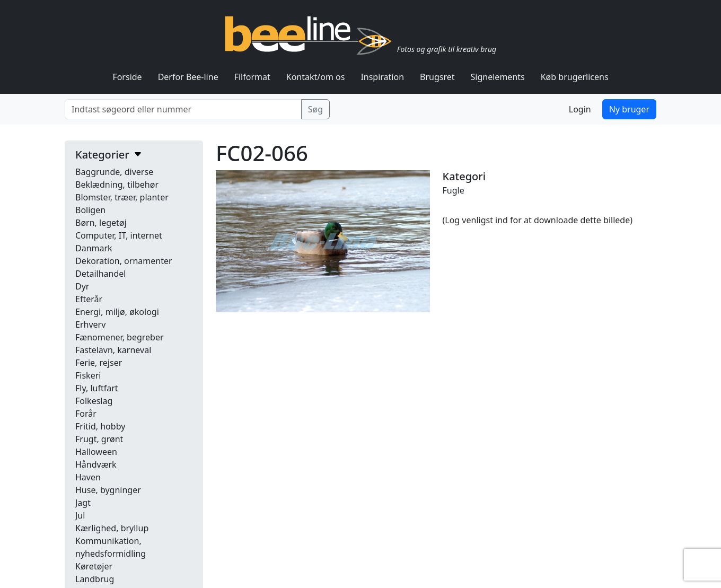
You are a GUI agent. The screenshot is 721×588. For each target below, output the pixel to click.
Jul (80, 515)
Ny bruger (629, 109)
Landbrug (95, 579)
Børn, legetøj (101, 223)
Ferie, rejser (99, 363)
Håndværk (96, 464)
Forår (86, 414)
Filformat (252, 77)
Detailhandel (100, 274)
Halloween (96, 452)
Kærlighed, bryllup (112, 528)
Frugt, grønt (99, 439)
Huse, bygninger (108, 490)
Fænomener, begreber (120, 337)
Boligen (90, 210)
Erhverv (90, 324)
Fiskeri (88, 375)
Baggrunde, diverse (114, 172)
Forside (127, 77)
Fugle (454, 190)
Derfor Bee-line (188, 77)
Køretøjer (94, 566)
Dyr (82, 286)
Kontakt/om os (316, 77)
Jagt (83, 503)
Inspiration (382, 77)
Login (580, 109)
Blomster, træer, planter (122, 197)
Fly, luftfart (97, 388)
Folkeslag (94, 401)
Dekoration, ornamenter (124, 261)
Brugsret (437, 77)
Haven (88, 477)
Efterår (89, 299)
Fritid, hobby (100, 426)
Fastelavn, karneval (113, 350)
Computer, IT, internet (119, 235)
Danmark (94, 248)
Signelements (498, 77)
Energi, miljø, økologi (117, 312)
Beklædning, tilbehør (117, 185)
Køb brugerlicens (575, 77)
